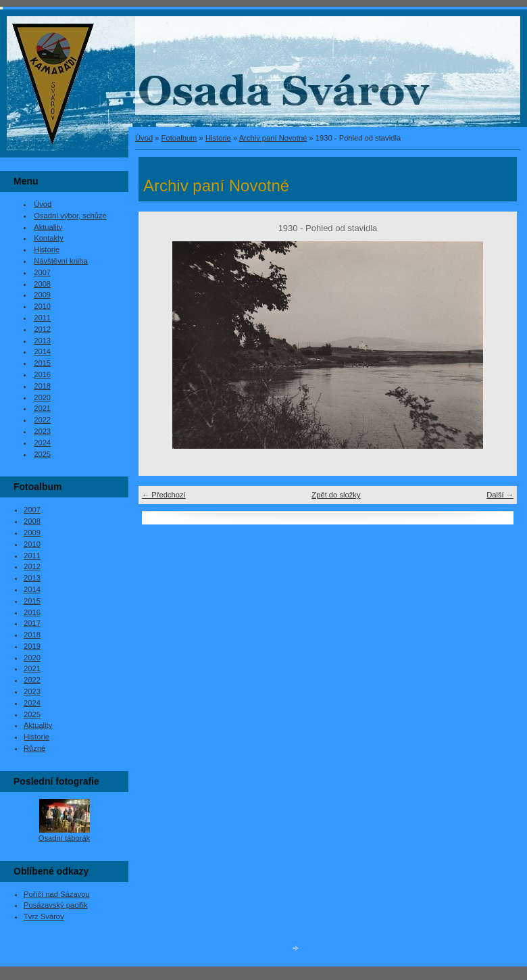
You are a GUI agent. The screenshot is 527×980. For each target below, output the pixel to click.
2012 (42, 329)
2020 (42, 397)
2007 (42, 272)
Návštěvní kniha (61, 261)
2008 (42, 284)
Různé (34, 748)
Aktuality (48, 227)
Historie (218, 138)
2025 (42, 454)
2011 (42, 318)
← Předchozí (164, 495)
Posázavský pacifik (56, 905)
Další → (500, 495)
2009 (42, 295)
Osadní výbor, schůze (70, 216)
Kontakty (49, 238)
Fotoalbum (179, 138)
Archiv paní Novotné (273, 138)
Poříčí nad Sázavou (57, 894)
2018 (42, 386)
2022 (42, 420)
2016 (42, 374)
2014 (42, 351)
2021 (42, 408)
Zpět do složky (336, 495)
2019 (32, 646)
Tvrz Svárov (44, 916)
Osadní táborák (65, 838)
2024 (42, 443)
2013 (42, 341)
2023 (42, 431)
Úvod (144, 138)
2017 (32, 623)
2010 (42, 306)
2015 (42, 363)
